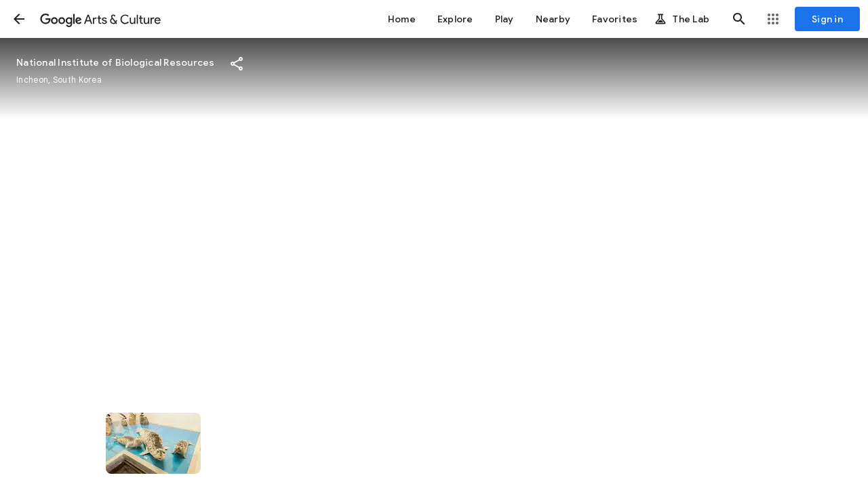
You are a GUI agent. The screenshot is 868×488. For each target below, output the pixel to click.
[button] (19, 19)
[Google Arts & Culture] (100, 19)
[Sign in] (827, 19)
